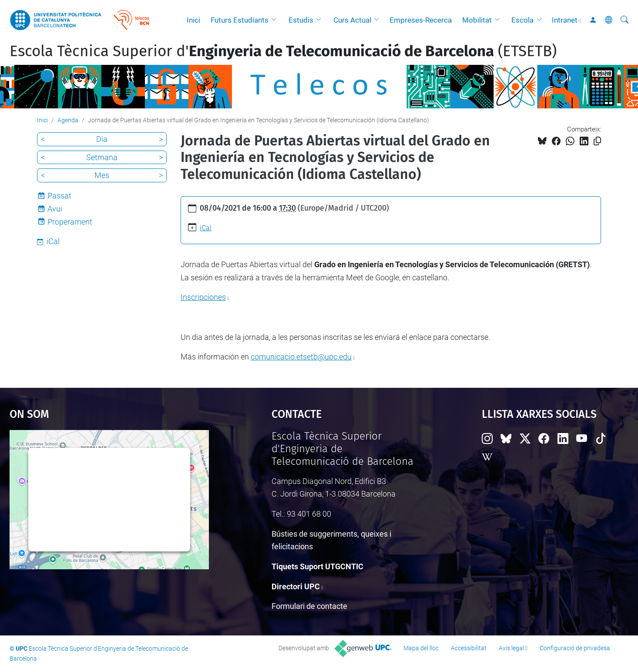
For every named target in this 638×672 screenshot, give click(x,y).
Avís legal (511, 648)
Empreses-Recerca (421, 20)
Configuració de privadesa (575, 648)
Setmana (102, 157)
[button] (276, 20)
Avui (55, 209)
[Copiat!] (597, 141)
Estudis (301, 20)
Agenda (68, 120)
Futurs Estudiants (240, 20)
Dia (102, 139)
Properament (70, 222)
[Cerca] (625, 20)
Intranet (565, 20)
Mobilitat (477, 20)
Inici (193, 20)
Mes (102, 175)
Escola (522, 20)
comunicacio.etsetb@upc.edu (301, 357)
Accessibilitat (469, 648)
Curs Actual (352, 20)
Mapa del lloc (421, 648)
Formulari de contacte (309, 606)
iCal (206, 228)
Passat (59, 196)
